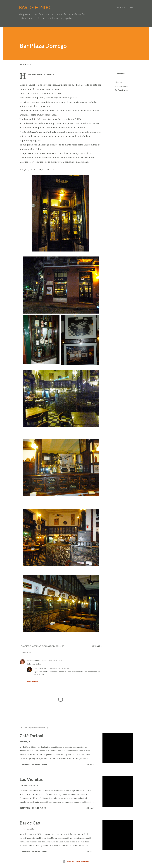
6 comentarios (39, 808)
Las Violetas (31, 779)
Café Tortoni (31, 736)
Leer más (90, 764)
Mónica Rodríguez (33, 660)
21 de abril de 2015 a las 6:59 (58, 668)
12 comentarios (39, 852)
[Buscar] (121, 7)
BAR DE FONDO (35, 7)
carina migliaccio (40, 668)
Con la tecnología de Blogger (76, 861)
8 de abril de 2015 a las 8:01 (52, 660)
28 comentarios (39, 764)
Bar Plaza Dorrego (121, 90)
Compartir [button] (120, 73)
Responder (32, 681)
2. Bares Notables (121, 87)
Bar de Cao (30, 823)
